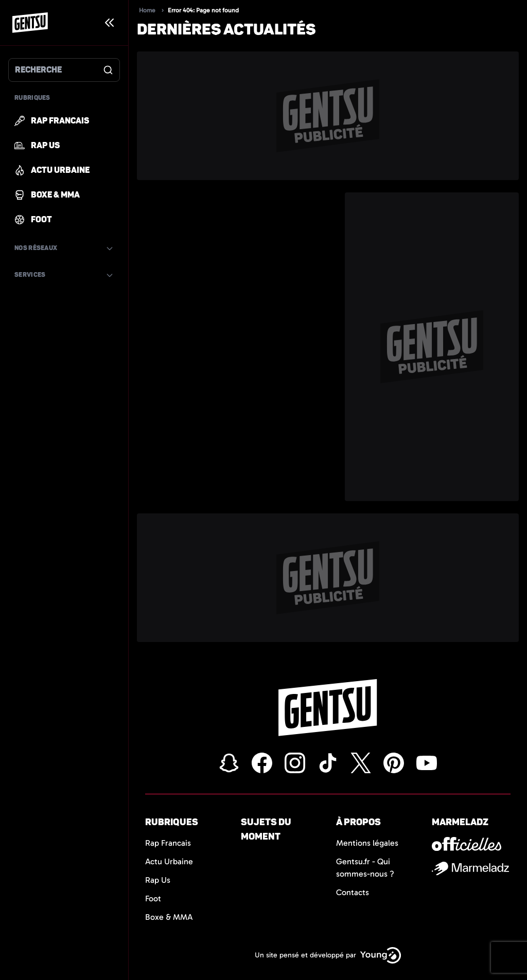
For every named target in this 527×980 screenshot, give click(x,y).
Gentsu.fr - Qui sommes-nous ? (365, 868)
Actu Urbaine (169, 861)
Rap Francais (168, 843)
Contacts (353, 892)
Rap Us (158, 880)
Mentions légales (367, 843)
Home (147, 10)
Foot (153, 898)
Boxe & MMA (169, 917)
